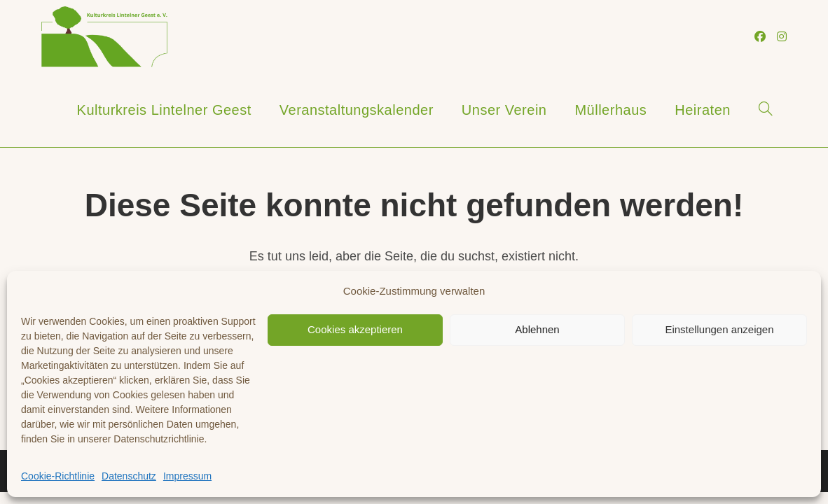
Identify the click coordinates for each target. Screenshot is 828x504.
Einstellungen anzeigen (719, 329)
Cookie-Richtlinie (58, 476)
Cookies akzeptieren (355, 329)
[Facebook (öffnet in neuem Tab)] (760, 37)
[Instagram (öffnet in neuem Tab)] (782, 37)
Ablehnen (537, 329)
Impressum (187, 476)
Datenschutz (129, 476)
